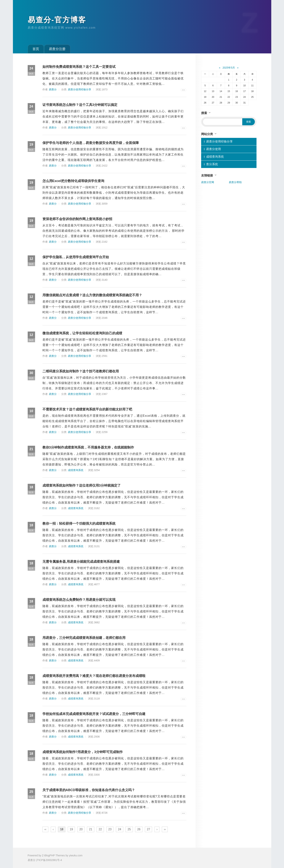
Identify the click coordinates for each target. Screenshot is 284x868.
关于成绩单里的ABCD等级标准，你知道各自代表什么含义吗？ (89, 790)
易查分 (53, 89)
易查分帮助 (235, 182)
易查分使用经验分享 (80, 89)
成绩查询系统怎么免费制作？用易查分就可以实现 (79, 600)
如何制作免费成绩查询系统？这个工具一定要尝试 (79, 67)
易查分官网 (208, 182)
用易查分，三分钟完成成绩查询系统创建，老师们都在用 (84, 638)
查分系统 (212, 164)
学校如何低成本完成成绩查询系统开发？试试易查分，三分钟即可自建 (94, 714)
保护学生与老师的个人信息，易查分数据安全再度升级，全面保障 (91, 143)
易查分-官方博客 (57, 20)
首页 (36, 49)
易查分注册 (57, 49)
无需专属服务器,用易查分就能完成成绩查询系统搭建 (81, 562)
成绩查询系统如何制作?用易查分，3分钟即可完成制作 (83, 752)
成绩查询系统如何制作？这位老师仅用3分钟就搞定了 (82, 485)
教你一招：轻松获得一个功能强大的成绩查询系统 (79, 524)
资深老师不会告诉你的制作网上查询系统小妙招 (77, 219)
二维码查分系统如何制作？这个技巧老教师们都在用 (81, 371)
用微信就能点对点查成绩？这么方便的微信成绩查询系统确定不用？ (92, 295)
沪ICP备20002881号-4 (49, 860)
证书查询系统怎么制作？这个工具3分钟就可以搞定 (80, 105)
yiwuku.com (76, 855)
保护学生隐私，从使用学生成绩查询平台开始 (76, 257)
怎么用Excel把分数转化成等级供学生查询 (73, 181)
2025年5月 (229, 68)
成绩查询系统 (76, 470)
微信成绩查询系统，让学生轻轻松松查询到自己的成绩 (82, 333)
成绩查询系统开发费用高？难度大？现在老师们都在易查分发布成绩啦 (94, 676)
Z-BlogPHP (48, 855)
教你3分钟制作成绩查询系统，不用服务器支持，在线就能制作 (88, 447)
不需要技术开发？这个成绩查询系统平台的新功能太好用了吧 (87, 409)
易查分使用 (214, 149)
